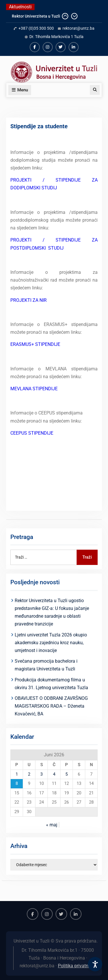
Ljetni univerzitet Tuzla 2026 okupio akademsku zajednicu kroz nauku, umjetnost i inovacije (51, 643)
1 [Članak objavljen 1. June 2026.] (17, 774)
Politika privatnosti (77, 966)
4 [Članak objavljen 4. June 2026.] (54, 774)
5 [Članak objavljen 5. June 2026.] (67, 774)
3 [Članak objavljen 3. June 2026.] (41, 774)
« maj (52, 825)
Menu (20, 90)
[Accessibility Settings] (95, 964)
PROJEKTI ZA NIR (29, 300)
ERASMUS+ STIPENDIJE (35, 344)
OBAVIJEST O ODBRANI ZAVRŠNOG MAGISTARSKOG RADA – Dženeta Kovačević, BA (51, 706)
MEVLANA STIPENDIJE (34, 389)
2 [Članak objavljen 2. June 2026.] (29, 774)
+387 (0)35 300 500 (36, 28)
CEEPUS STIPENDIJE (32, 433)
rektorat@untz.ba (78, 28)
